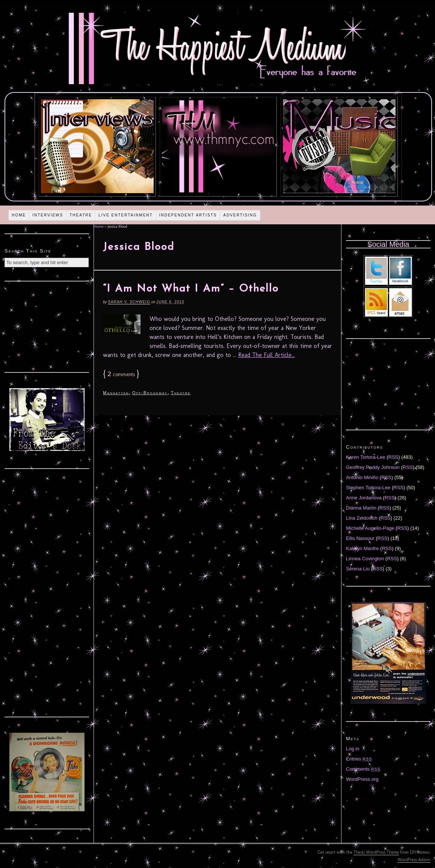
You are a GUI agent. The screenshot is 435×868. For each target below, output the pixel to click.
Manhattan (116, 393)
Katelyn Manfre (362, 548)
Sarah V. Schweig (129, 302)
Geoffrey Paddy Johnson (373, 467)
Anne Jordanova (364, 498)
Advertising (240, 215)
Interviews (48, 215)
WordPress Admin (414, 860)
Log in (353, 749)
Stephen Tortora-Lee (368, 488)
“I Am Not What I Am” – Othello (191, 289)
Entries (359, 759)
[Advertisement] (47, 326)
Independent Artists (188, 215)
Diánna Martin (361, 508)
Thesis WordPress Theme (376, 852)
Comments (363, 769)
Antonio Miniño (362, 477)
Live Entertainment (126, 215)
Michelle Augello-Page (370, 528)
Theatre (81, 215)
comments (121, 374)
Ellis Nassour (360, 538)
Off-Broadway (150, 393)
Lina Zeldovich (362, 518)
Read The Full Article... (267, 355)
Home (19, 215)
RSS (393, 457)
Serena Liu (358, 569)
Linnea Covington (365, 559)
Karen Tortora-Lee (366, 457)
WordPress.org (362, 779)
